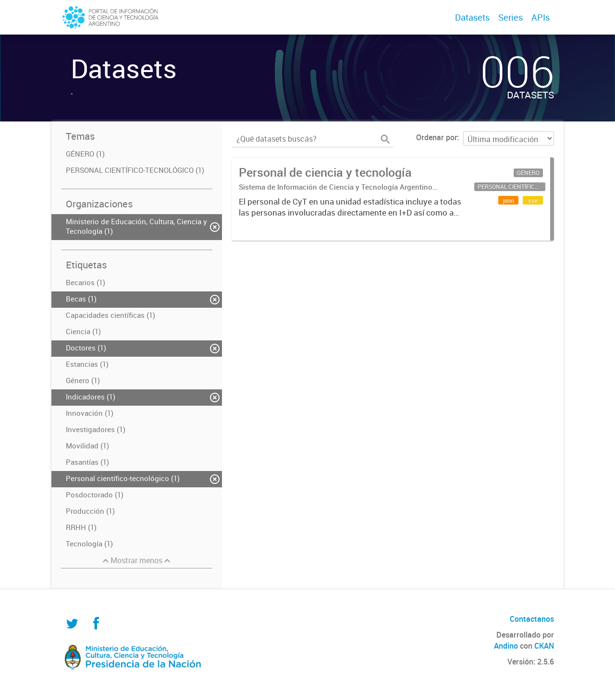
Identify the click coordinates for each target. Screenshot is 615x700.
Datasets (472, 17)
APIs (541, 17)
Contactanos (532, 619)
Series (510, 17)
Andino (506, 646)
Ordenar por (437, 137)
